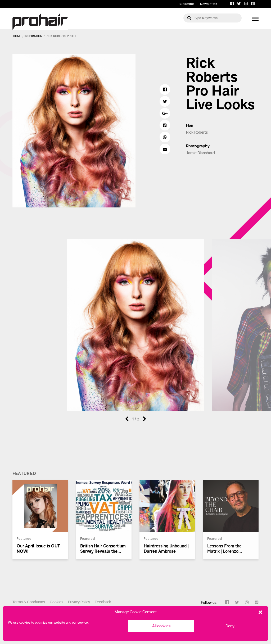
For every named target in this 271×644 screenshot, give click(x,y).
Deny (230, 626)
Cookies (57, 602)
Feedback (103, 602)
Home (17, 36)
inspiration (33, 36)
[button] (260, 612)
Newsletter (209, 4)
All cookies (161, 626)
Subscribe (186, 4)
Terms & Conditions (29, 602)
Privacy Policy (79, 602)
